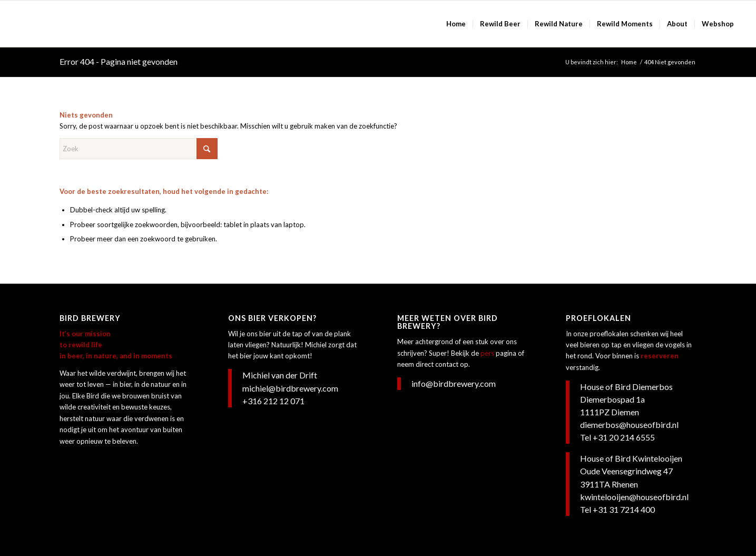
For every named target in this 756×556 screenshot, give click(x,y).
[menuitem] (456, 24)
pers (487, 353)
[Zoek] (139, 149)
